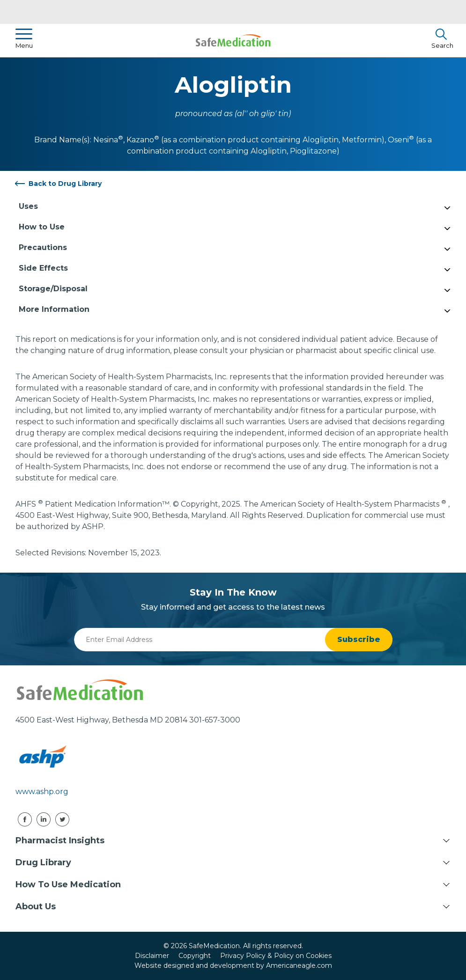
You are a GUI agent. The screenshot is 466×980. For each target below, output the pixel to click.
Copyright (195, 956)
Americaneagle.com (299, 965)
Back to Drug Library (65, 184)
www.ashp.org (42, 792)
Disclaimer (152, 956)
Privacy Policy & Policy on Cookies (276, 956)
